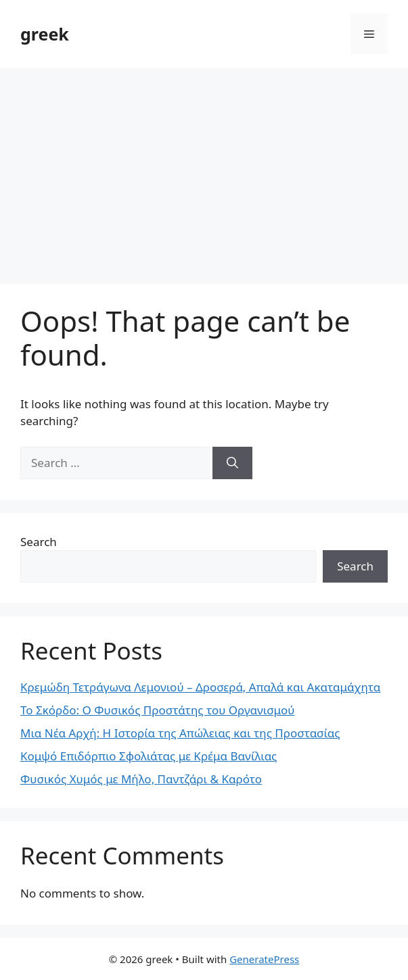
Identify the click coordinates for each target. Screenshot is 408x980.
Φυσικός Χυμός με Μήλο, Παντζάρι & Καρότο (141, 779)
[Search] (232, 463)
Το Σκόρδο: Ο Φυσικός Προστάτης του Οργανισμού (158, 710)
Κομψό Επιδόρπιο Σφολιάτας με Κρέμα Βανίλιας (149, 756)
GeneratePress (264, 959)
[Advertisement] (204, 169)
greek (45, 34)
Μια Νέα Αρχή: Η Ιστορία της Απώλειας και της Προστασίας (180, 733)
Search (39, 542)
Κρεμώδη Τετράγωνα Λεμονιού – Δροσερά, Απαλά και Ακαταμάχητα (200, 687)
